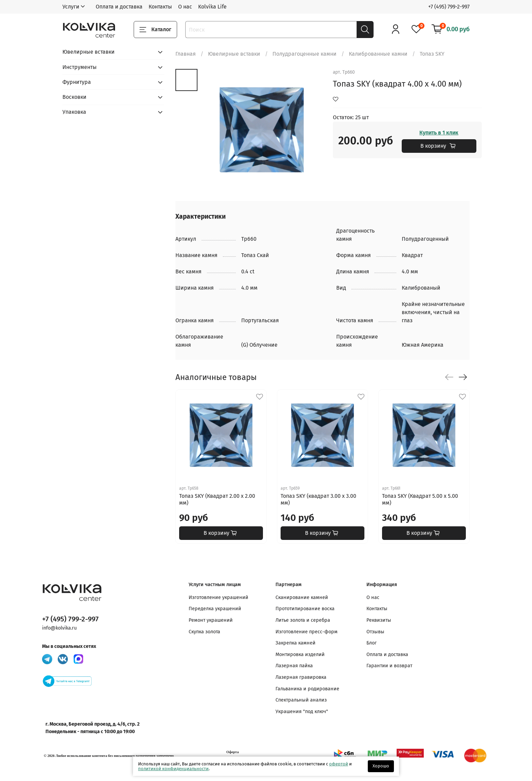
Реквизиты (379, 620)
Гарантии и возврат (389, 666)
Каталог (155, 30)
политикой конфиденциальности (173, 769)
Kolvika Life (212, 7)
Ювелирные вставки (234, 54)
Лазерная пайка (294, 666)
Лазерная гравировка (301, 677)
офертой (339, 764)
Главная (186, 54)
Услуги (71, 7)
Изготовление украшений (218, 597)
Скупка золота (204, 632)
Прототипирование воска (305, 609)
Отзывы (375, 632)
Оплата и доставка (119, 7)
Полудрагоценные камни (305, 54)
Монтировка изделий (300, 655)
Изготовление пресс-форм (307, 632)
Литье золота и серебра (303, 620)
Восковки (74, 97)
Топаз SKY (432, 54)
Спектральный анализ (301, 700)
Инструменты (80, 67)
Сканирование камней (302, 597)
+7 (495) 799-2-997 (449, 7)
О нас (185, 7)
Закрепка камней (296, 643)
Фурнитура (77, 82)
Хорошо (381, 766)
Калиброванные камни (378, 54)
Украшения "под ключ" (302, 712)
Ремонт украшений (211, 620)
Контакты (160, 7)
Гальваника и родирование (307, 689)
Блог (372, 643)
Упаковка (74, 112)
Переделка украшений (215, 609)
